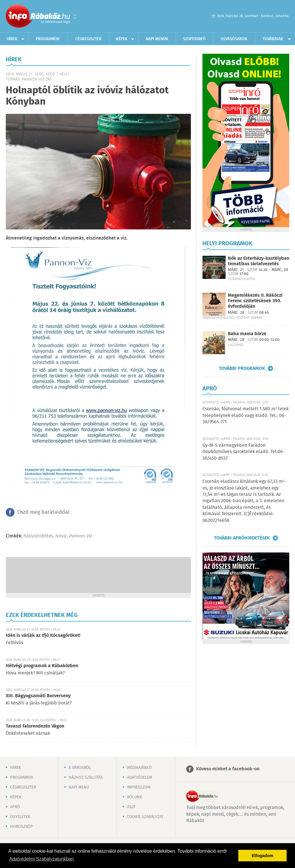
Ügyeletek (20, 817)
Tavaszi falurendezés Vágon (35, 726)
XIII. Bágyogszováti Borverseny (38, 696)
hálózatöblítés (38, 536)
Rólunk (134, 797)
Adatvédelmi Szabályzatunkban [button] (42, 859)
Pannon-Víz (81, 536)
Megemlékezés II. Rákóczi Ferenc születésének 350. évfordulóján (255, 301)
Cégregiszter (88, 39)
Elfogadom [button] (263, 856)
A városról (80, 768)
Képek (122, 39)
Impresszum (139, 787)
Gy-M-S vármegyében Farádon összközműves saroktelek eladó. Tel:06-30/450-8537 (244, 452)
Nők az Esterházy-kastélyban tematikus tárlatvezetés (259, 261)
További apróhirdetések (242, 538)
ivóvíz (61, 536)
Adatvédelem (140, 778)
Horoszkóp (21, 827)
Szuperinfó (194, 39)
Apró (15, 807)
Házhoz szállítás (86, 778)
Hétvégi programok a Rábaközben (42, 666)
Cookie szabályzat (145, 817)
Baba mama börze (247, 334)
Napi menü (79, 787)
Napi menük (157, 39)
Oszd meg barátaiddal (43, 512)
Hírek (12, 39)
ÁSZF (131, 807)
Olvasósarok (234, 39)
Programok (48, 39)
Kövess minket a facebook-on (228, 769)
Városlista (75, 16)
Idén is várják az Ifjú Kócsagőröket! (43, 636)
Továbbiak (273, 39)
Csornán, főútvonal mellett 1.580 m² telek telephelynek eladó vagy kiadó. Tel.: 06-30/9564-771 (246, 416)
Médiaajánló (139, 768)
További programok (242, 368)
